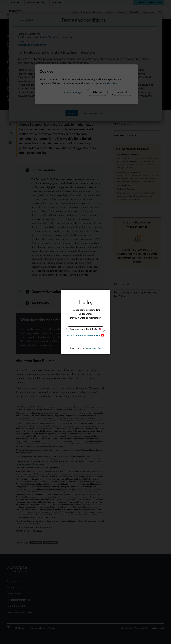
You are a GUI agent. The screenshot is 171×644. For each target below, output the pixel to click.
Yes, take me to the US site (86, 329)
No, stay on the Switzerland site (86, 335)
